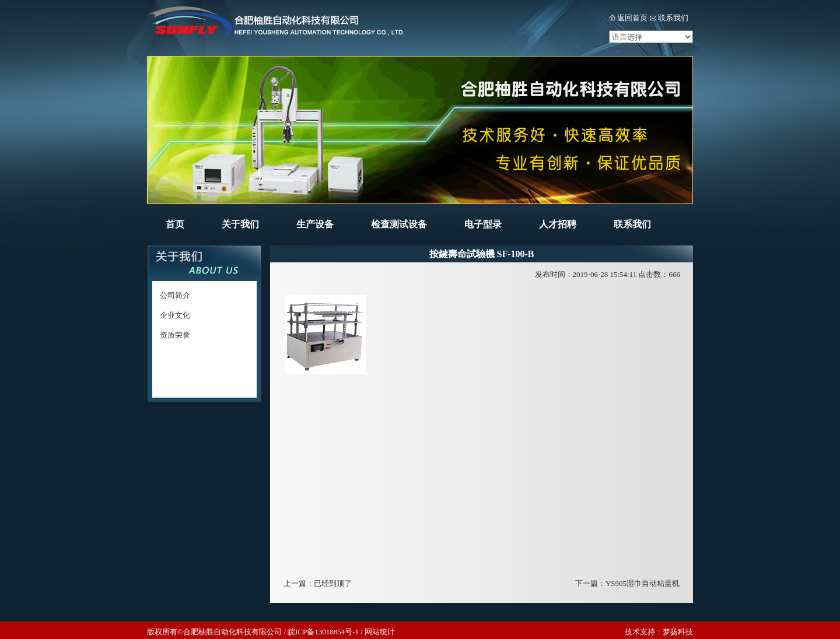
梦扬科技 (678, 632)
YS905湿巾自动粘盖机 (643, 583)
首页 (175, 224)
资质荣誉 (175, 335)
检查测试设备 (399, 224)
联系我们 (673, 18)
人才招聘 (558, 224)
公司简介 (175, 295)
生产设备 (315, 224)
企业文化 (175, 315)
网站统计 (380, 632)
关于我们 (240, 224)
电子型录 (483, 224)
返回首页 (632, 18)
